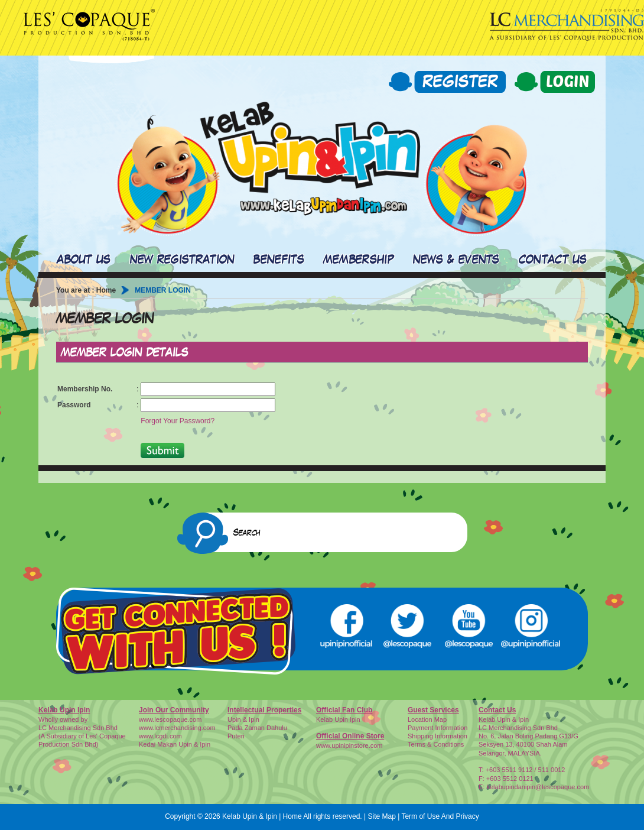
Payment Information (438, 728)
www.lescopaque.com (170, 719)
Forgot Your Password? (178, 421)
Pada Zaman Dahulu (257, 728)
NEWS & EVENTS (456, 260)
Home (106, 290)
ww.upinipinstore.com (352, 745)
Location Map (427, 719)
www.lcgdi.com (160, 736)
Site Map (381, 816)
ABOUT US (84, 260)
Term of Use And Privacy (440, 816)
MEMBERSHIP (359, 260)
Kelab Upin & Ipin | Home (262, 816)
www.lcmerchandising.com (177, 728)
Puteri (236, 736)
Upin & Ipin (243, 719)
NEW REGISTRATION (183, 260)
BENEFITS (279, 260)
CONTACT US (553, 260)
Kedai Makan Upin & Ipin (175, 744)
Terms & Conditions (436, 744)
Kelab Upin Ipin (338, 719)
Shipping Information (438, 736)
